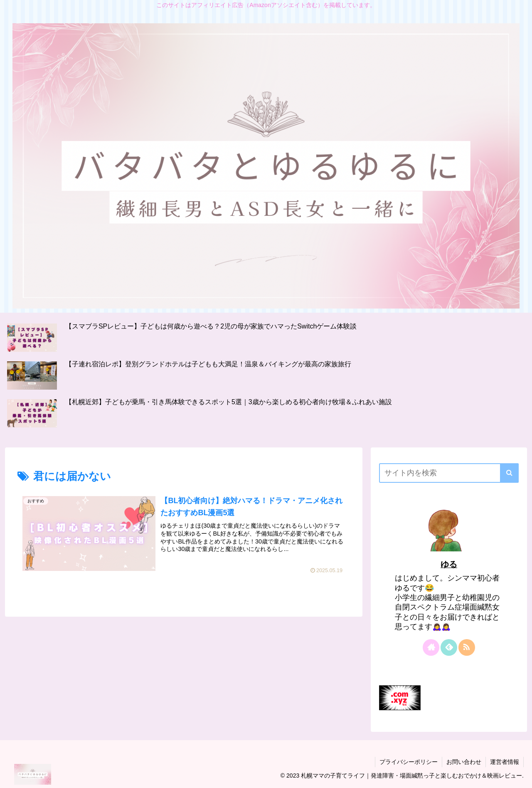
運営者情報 (505, 762)
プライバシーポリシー (409, 762)
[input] (449, 473)
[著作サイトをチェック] (431, 647)
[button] (509, 473)
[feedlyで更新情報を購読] (449, 647)
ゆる (449, 564)
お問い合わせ (464, 762)
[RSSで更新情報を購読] (467, 647)
